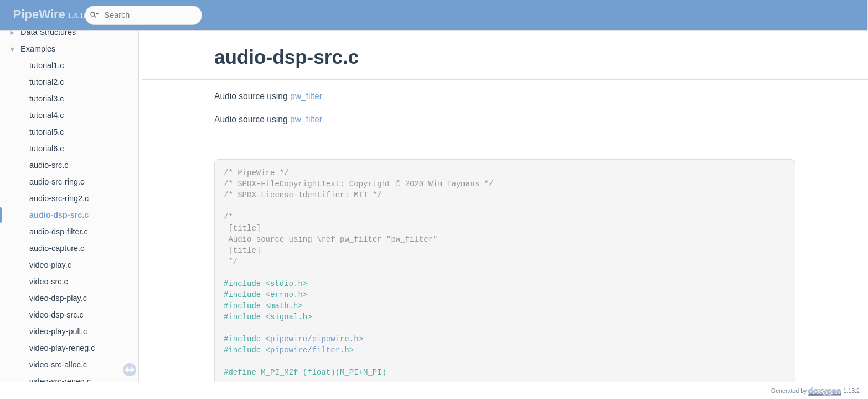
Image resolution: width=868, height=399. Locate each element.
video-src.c (49, 282)
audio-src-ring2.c (59, 198)
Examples (38, 49)
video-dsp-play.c (58, 298)
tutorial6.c (46, 149)
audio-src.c (49, 165)
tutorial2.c (46, 82)
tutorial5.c (46, 132)
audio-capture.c (57, 248)
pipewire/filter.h (310, 350)
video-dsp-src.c (56, 315)
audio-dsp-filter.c (59, 232)
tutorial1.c (46, 65)
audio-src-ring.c (57, 182)
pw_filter (306, 96)
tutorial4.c (46, 115)
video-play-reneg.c (62, 348)
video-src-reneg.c (60, 381)
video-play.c (50, 265)
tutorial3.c (46, 99)
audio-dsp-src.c (59, 215)
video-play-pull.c (58, 331)
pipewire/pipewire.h (314, 339)
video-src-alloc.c (58, 365)
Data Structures (48, 32)
